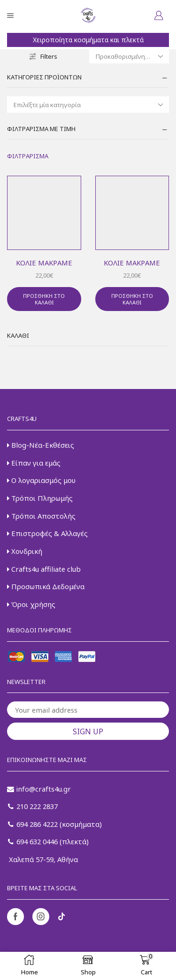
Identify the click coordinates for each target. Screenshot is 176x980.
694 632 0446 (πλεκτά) (48, 841)
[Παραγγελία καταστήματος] (129, 56)
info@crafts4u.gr (39, 789)
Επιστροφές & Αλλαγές (47, 533)
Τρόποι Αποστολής (41, 516)
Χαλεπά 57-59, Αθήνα (42, 859)
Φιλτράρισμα (28, 156)
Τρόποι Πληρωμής (40, 498)
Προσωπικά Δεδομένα (46, 586)
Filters (43, 56)
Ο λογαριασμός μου (41, 480)
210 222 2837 (33, 806)
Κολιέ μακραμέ (44, 263)
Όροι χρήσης (31, 604)
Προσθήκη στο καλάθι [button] (44, 299)
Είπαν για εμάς (34, 463)
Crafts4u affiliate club (44, 569)
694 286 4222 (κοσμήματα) (55, 824)
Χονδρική (25, 551)
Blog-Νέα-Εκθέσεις (41, 445)
